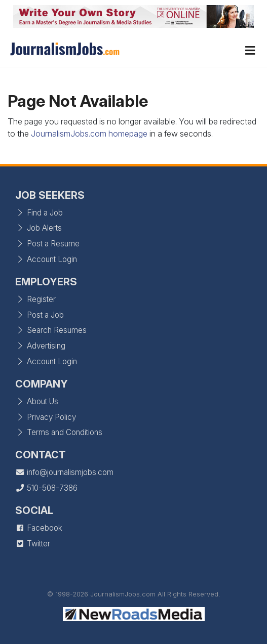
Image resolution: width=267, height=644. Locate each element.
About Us (37, 401)
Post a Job (40, 315)
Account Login (46, 259)
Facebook (39, 528)
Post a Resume (47, 244)
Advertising (40, 346)
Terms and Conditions (59, 432)
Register (35, 299)
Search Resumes (51, 330)
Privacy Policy (46, 417)
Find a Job (39, 213)
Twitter (33, 544)
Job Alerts (39, 228)
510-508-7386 (46, 488)
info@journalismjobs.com (64, 472)
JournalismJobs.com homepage (89, 134)
